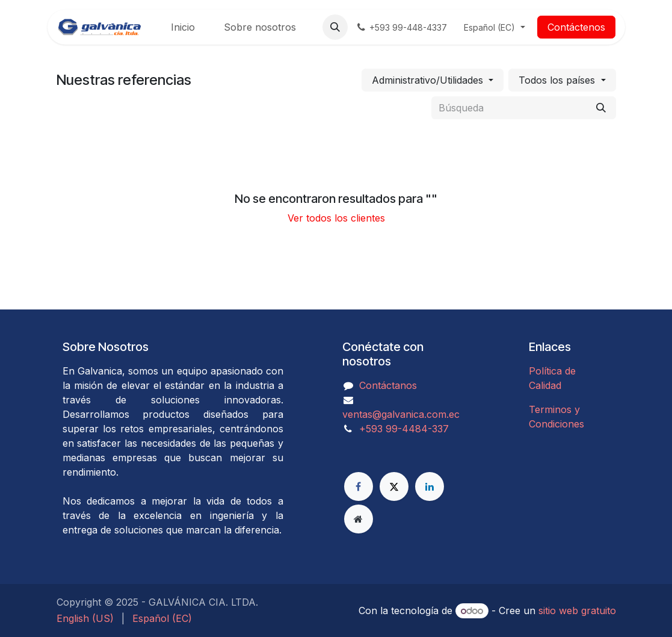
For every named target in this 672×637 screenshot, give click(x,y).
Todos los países (557, 80)
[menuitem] (183, 27)
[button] (335, 27)
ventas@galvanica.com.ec (401, 414)
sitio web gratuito (577, 611)
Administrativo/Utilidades (427, 80)
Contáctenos (576, 27)
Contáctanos (388, 385)
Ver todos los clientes (336, 218)
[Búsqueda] (601, 108)
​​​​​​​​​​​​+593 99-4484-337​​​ (404, 429)
